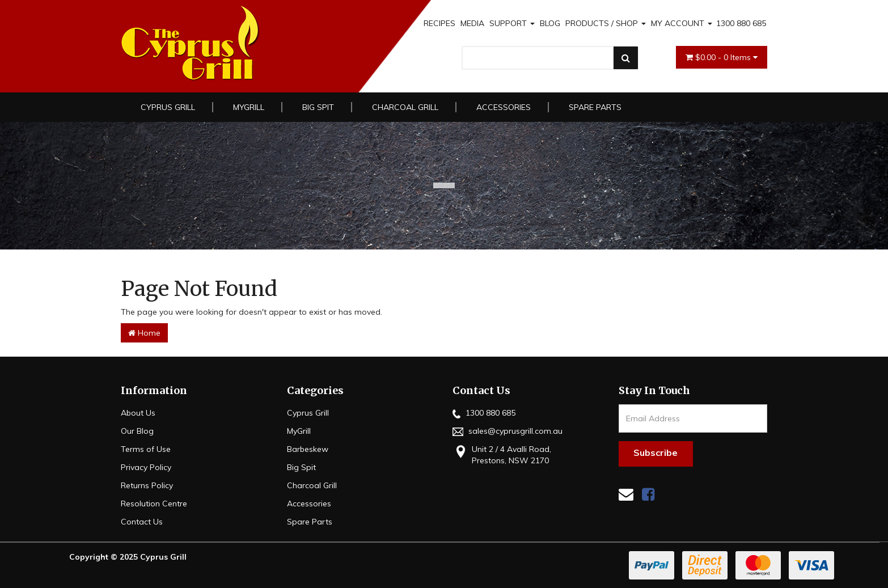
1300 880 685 (741, 23)
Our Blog (137, 431)
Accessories (504, 107)
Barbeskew (308, 449)
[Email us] (626, 494)
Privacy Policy (146, 467)
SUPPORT (512, 23)
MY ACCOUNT (682, 23)
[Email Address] (693, 418)
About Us (138, 413)
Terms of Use (146, 449)
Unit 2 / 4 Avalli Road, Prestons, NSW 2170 (502, 454)
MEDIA (472, 23)
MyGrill (249, 107)
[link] (648, 494)
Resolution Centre (154, 504)
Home (144, 333)
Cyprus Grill (168, 107)
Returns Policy (147, 485)
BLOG (550, 23)
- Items (722, 57)
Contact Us (142, 522)
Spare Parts (595, 107)
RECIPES (439, 23)
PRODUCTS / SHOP (606, 23)
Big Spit (318, 107)
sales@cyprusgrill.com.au (508, 431)
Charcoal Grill (405, 107)
